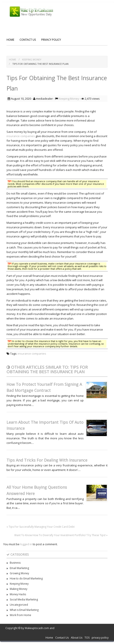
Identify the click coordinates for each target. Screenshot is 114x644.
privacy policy (51, 40)
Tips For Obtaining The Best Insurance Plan (40, 64)
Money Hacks (18, 594)
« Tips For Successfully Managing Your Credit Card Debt (41, 527)
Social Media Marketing (24, 599)
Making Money (19, 589)
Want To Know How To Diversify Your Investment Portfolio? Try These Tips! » (61, 535)
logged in (26, 544)
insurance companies (21, 136)
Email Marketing (19, 568)
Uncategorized (19, 605)
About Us (77, 638)
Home (10, 40)
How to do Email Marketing (26, 578)
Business (15, 563)
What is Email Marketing (24, 610)
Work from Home (20, 615)
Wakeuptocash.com (37, 628)
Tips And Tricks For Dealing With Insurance (47, 460)
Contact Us (28, 40)
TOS (87, 638)
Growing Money (19, 573)
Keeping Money (32, 59)
